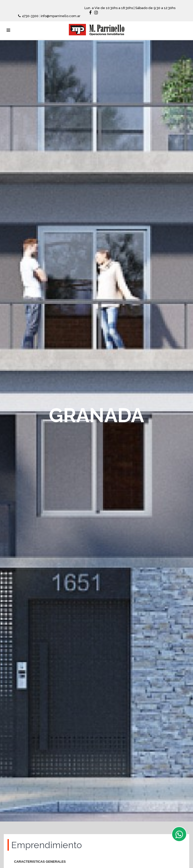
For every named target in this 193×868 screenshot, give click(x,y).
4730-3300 (31, 16)
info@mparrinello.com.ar (61, 16)
